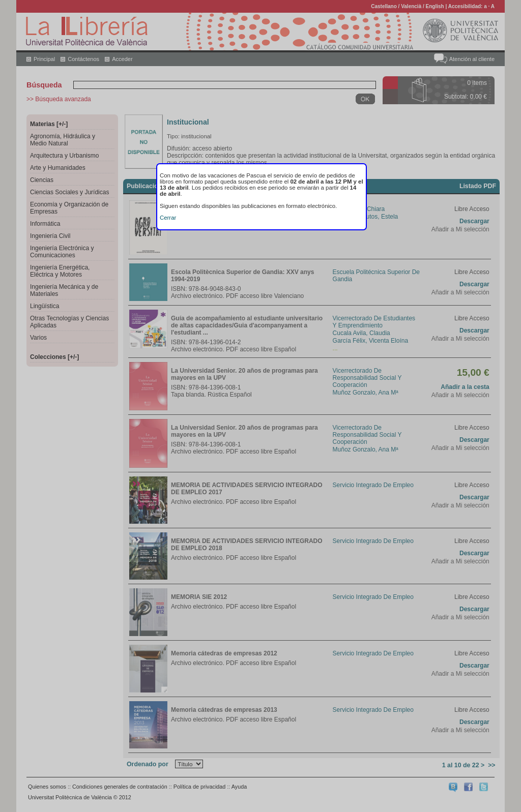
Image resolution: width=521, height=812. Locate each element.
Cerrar (168, 218)
